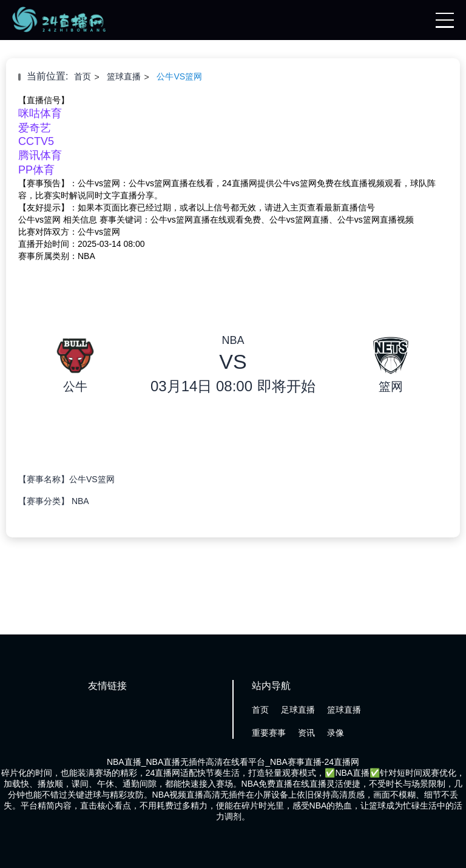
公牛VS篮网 (179, 76)
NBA (80, 501)
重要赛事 (269, 733)
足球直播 (298, 710)
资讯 (306, 733)
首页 (83, 76)
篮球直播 (124, 76)
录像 (336, 733)
